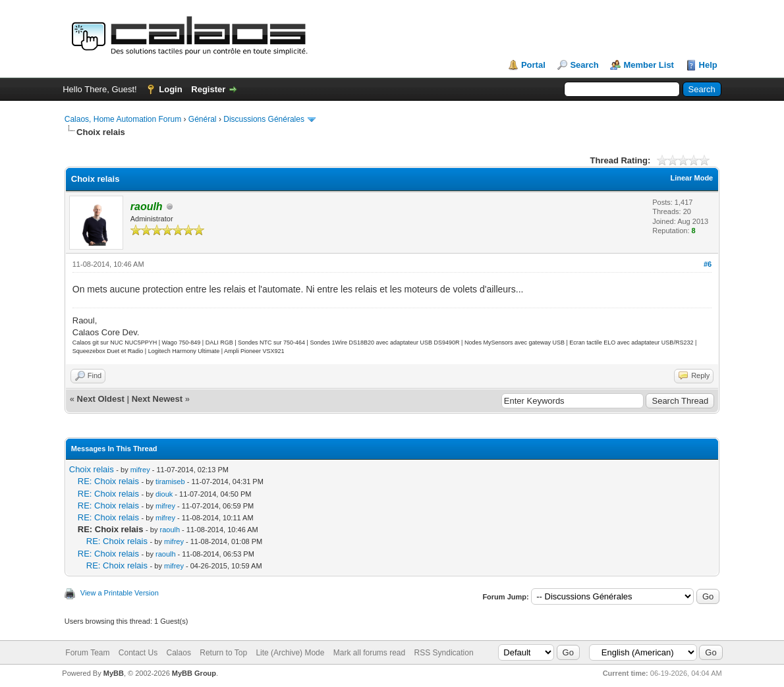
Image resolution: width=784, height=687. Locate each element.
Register (208, 89)
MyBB (114, 673)
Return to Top (223, 653)
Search (584, 65)
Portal (533, 65)
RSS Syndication (444, 653)
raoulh (170, 530)
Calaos (179, 653)
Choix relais (92, 469)
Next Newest (157, 399)
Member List (649, 65)
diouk (164, 494)
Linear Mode (691, 178)
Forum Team (87, 653)
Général (203, 119)
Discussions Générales (264, 119)
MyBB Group (194, 673)
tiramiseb (170, 481)
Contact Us (138, 653)
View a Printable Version (120, 593)
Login (170, 89)
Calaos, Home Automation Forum (123, 119)
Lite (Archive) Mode (290, 653)
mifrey (140, 470)
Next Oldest (101, 399)
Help (708, 65)
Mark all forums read (369, 653)
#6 (708, 264)
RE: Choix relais (108, 481)
